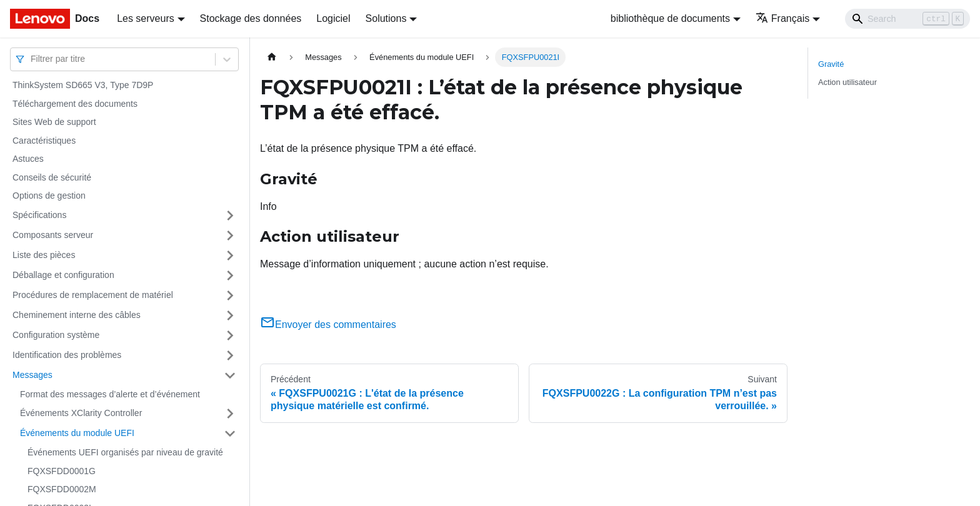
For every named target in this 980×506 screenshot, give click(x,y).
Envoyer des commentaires (328, 325)
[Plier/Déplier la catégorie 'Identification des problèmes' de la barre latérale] (230, 355)
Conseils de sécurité (52, 177)
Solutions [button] (386, 18)
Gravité (831, 64)
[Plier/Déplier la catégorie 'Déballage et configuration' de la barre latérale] (230, 275)
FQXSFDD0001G (62, 471)
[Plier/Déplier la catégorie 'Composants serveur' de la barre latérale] (230, 236)
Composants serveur (53, 235)
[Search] (907, 19)
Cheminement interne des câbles (77, 315)
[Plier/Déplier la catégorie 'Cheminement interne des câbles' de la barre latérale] (230, 315)
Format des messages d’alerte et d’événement (110, 394)
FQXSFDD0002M (62, 489)
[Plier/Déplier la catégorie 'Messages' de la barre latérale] (230, 375)
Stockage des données (251, 18)
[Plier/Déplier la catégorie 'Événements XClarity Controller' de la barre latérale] (230, 414)
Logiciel (333, 18)
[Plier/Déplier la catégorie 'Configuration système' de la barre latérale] (230, 335)
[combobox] (32, 59)
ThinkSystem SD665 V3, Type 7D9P (83, 85)
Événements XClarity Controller (81, 413)
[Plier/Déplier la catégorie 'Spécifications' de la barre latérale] (230, 216)
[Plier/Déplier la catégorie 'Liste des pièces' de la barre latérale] (230, 255)
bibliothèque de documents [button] (670, 18)
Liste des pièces (44, 255)
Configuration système (56, 335)
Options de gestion (49, 196)
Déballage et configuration (63, 275)
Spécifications (39, 215)
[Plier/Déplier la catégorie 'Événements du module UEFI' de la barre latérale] (230, 434)
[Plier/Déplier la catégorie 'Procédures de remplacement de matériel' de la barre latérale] (230, 295)
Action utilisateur (847, 82)
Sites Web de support (54, 122)
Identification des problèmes (67, 355)
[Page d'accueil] (272, 57)
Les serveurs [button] (146, 18)
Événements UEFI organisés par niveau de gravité (125, 452)
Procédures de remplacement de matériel (93, 295)
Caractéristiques (44, 141)
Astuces (28, 159)
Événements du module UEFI (77, 433)
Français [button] (782, 18)
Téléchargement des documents (75, 104)
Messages (32, 375)
